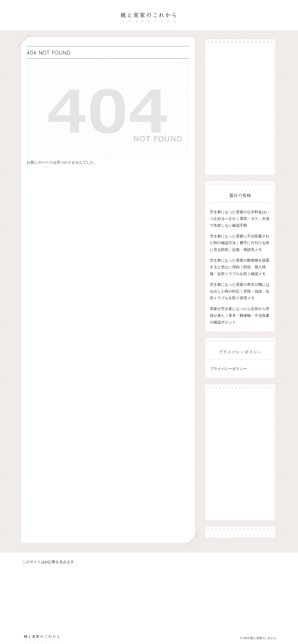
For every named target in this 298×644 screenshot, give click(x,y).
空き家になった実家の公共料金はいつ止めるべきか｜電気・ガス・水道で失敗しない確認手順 (240, 219)
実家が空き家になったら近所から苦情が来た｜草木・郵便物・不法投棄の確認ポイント (240, 315)
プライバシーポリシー (228, 369)
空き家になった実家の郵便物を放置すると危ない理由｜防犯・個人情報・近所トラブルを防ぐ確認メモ (240, 267)
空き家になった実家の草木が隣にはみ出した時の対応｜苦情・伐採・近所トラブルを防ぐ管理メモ (240, 291)
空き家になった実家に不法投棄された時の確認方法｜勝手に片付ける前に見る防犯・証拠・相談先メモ (240, 243)
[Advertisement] (240, 109)
